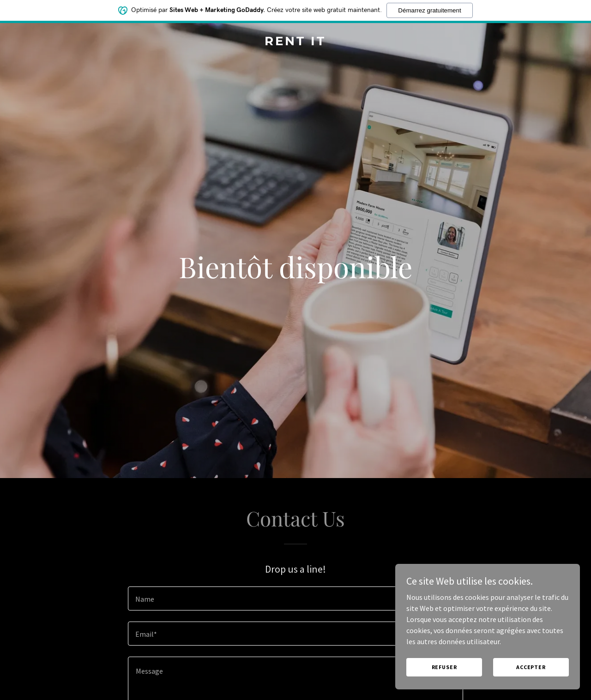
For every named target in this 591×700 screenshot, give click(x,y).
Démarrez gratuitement (429, 10)
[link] (296, 42)
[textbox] (295, 598)
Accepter (531, 667)
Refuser (444, 667)
